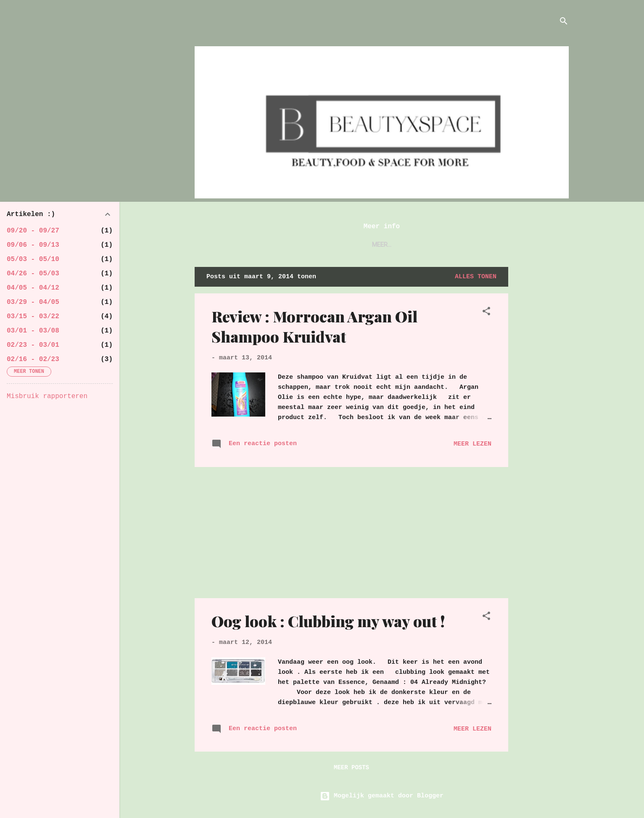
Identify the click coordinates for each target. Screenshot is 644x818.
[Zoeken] (564, 23)
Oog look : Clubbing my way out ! (328, 621)
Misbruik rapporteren (47, 396)
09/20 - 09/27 (33, 231)
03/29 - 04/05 (33, 302)
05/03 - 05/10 (33, 259)
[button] (486, 313)
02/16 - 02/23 (33, 359)
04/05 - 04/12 (33, 288)
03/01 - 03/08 (33, 331)
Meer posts (351, 768)
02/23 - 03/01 (33, 345)
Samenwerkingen (459, 245)
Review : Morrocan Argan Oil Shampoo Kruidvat (314, 326)
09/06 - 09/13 (33, 245)
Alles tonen (476, 277)
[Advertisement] (542, 393)
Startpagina (298, 245)
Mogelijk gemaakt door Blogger (382, 796)
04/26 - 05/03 (33, 274)
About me (350, 245)
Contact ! (398, 245)
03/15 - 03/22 (33, 317)
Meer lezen (472, 444)
